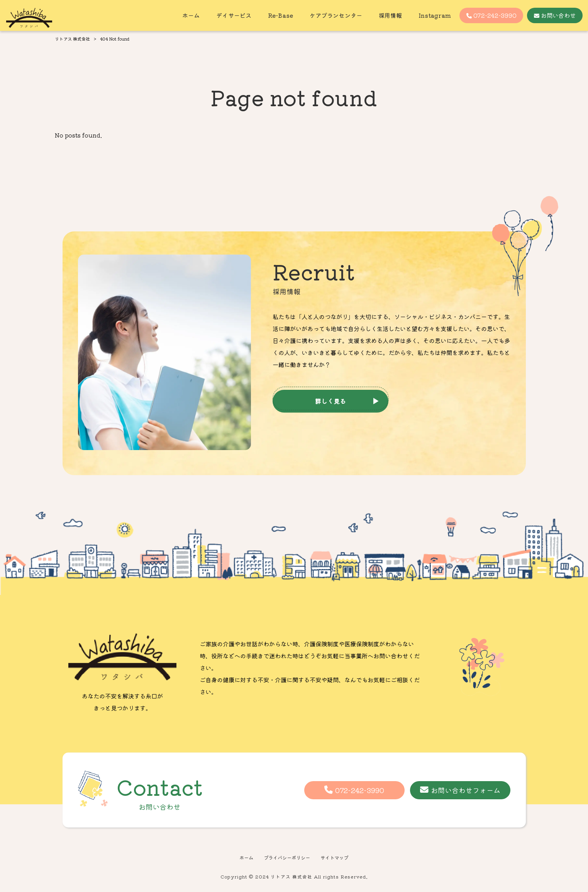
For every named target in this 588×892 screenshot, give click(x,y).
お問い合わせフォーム (466, 790)
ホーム (243, 858)
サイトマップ (337, 858)
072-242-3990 (360, 790)
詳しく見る (330, 401)
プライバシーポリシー (286, 858)
